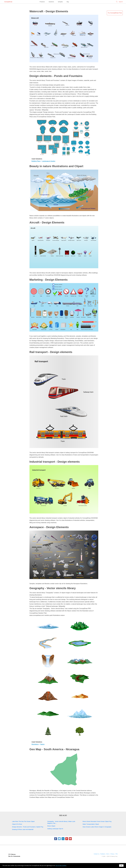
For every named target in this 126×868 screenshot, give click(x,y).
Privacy (112, 854)
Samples (60, 2)
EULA (108, 854)
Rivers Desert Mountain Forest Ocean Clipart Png (97, 821)
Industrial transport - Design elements (55, 462)
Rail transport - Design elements (51, 352)
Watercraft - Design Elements (49, 11)
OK (121, 866)
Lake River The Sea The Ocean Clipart (23, 821)
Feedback (103, 854)
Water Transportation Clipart (91, 824)
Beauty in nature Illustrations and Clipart (56, 166)
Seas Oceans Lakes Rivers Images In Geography (97, 827)
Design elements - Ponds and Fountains (56, 76)
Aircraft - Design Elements (47, 222)
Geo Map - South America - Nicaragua (54, 749)
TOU (117, 854)
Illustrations (35, 744)
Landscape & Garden (49, 161)
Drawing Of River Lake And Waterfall (23, 829)
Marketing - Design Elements (49, 280)
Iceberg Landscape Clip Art (55, 829)
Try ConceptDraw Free (115, 13)
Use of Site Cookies (61, 865)
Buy (68, 2)
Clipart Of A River (17, 824)
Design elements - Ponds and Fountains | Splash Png (28, 827)
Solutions (51, 2)
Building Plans (36, 161)
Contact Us (96, 854)
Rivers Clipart (51, 826)
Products (42, 2)
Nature (42, 744)
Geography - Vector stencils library (53, 588)
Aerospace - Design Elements (49, 527)
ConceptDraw (8, 2)
